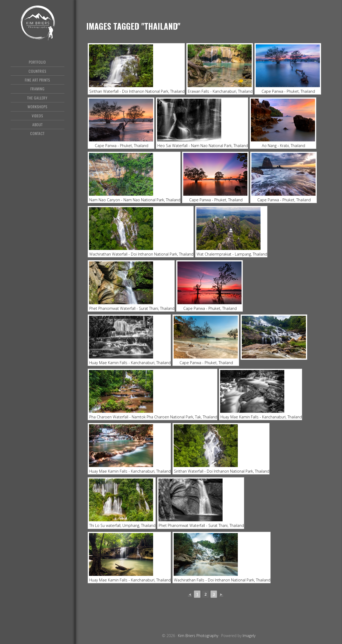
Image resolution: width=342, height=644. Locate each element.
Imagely (249, 636)
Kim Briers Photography (38, 25)
